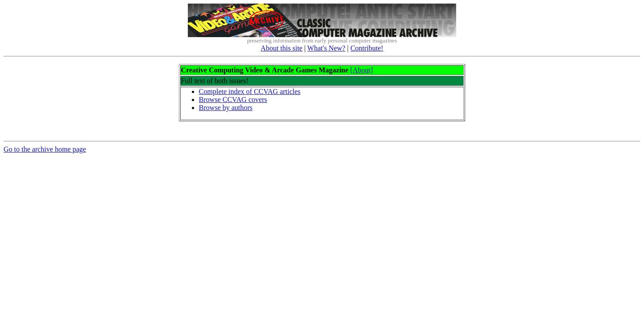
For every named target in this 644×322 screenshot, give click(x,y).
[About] (362, 70)
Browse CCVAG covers (233, 100)
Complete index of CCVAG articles (250, 91)
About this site (282, 48)
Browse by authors (226, 108)
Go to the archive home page (45, 150)
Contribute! (367, 48)
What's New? (326, 48)
